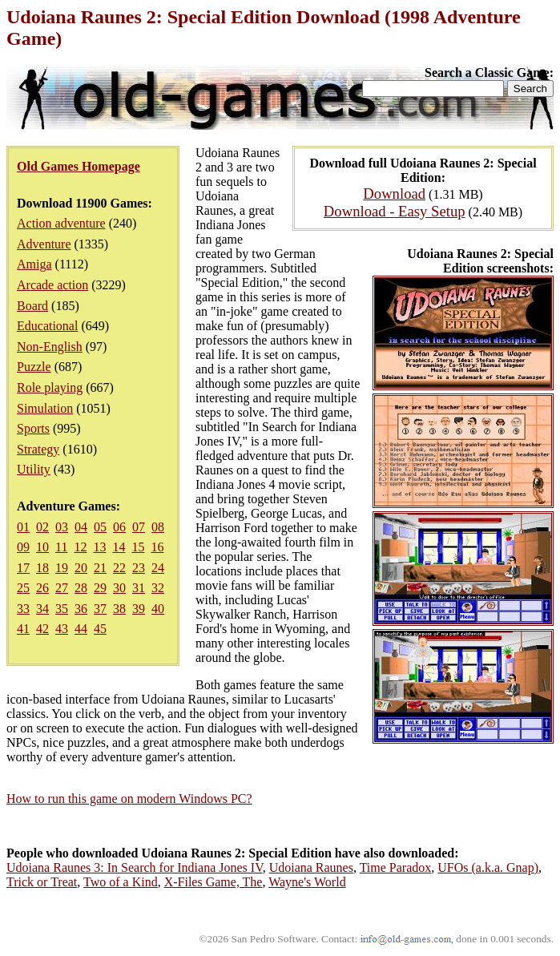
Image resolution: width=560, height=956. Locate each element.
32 (158, 588)
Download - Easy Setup (395, 211)
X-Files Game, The (214, 882)
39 (139, 609)
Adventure (44, 244)
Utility (34, 469)
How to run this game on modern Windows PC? (129, 799)
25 (23, 588)
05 (100, 527)
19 (62, 568)
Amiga (34, 264)
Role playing (50, 387)
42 (42, 629)
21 (100, 568)
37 (100, 609)
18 (42, 568)
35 (62, 609)
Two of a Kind (121, 882)
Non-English (50, 347)
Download (394, 194)
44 (81, 629)
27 (62, 588)
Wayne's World (307, 882)
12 (80, 547)
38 (119, 609)
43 (62, 629)
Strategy (38, 449)
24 (158, 568)
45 (100, 629)
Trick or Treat (42, 882)
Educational (47, 326)
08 (158, 527)
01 (23, 527)
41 (23, 629)
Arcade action (52, 285)
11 (61, 547)
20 (81, 568)
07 (139, 527)
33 (23, 609)
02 (42, 527)
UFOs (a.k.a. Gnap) (488, 867)
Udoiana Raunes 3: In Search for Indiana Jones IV (135, 867)
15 (138, 547)
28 (81, 588)
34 (42, 609)
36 (81, 609)
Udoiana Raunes (311, 867)
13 (99, 547)
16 (157, 547)
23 (139, 568)
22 (119, 568)
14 (119, 547)
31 (139, 588)
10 (42, 547)
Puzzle (34, 367)
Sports (33, 428)
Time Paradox (396, 867)
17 (23, 568)
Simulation (45, 408)
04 (81, 527)
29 (100, 588)
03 (62, 527)
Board (32, 306)
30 (119, 588)
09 (23, 547)
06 (119, 527)
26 (42, 588)
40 (158, 609)
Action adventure (61, 223)
